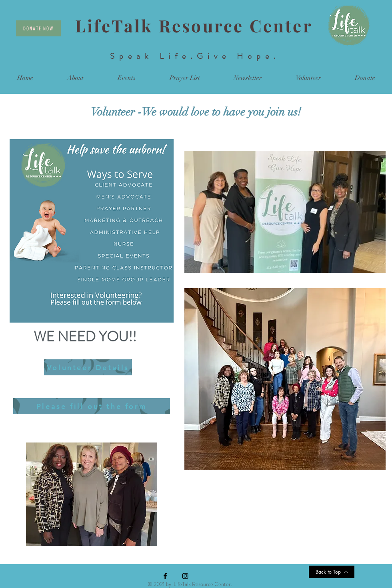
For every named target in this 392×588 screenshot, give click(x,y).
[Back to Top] (332, 572)
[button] (75, 78)
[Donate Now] (38, 28)
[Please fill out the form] (92, 406)
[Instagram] (185, 576)
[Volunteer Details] (88, 367)
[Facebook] (165, 576)
